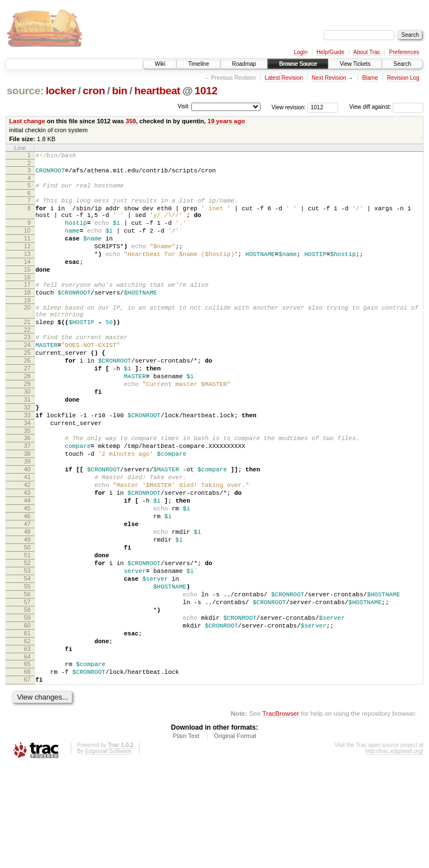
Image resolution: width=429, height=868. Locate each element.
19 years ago (226, 121)
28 (27, 414)
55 (27, 668)
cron (94, 91)
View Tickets (355, 64)
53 (27, 649)
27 (27, 405)
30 (27, 433)
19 (27, 325)
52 (27, 640)
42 (27, 545)
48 (27, 602)
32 (27, 452)
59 (27, 706)
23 (27, 367)
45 (27, 573)
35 (27, 481)
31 (27, 443)
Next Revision (329, 78)
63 (27, 744)
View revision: (289, 107)
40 (27, 526)
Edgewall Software (108, 853)
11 (27, 252)
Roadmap (244, 64)
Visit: (184, 106)
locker (61, 91)
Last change (27, 121)
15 (27, 290)
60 (27, 716)
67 (27, 780)
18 (27, 316)
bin (120, 91)
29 (27, 424)
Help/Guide (330, 52)
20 (27, 332)
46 (27, 583)
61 (27, 725)
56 (27, 678)
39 (27, 517)
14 (27, 280)
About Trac (367, 52)
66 (27, 770)
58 (27, 697)
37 (27, 498)
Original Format (235, 838)
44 (27, 564)
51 (27, 630)
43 (27, 554)
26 (27, 396)
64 (27, 754)
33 (27, 462)
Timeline (198, 64)
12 (27, 261)
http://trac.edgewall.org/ (394, 853)
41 (27, 536)
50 (27, 621)
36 (27, 488)
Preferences (404, 52)
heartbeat (157, 91)
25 (27, 386)
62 (27, 735)
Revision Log (403, 78)
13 (27, 271)
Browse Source (298, 64)
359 (131, 121)
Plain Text (186, 838)
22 (27, 360)
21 (27, 350)
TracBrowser (281, 815)
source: (25, 91)
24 (27, 377)
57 (27, 687)
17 (27, 306)
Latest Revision (283, 78)
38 (27, 507)
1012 (206, 91)
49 (27, 611)
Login (301, 52)
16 (27, 299)
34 (27, 471)
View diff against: (386, 107)
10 (27, 242)
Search (402, 64)
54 (27, 659)
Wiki (160, 64)
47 (27, 592)
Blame (370, 78)
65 (27, 761)
